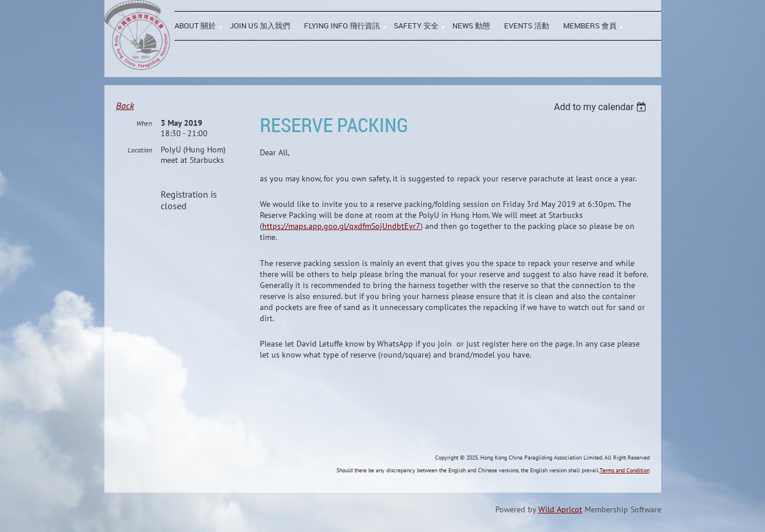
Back (125, 105)
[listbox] (602, 107)
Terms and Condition (625, 470)
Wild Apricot (560, 509)
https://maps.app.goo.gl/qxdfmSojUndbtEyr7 (341, 226)
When (144, 123)
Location (140, 150)
